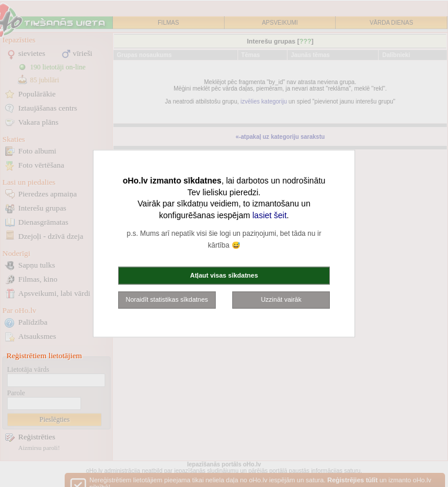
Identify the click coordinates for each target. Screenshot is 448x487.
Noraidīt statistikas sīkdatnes (167, 299)
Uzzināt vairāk (281, 299)
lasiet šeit (269, 215)
